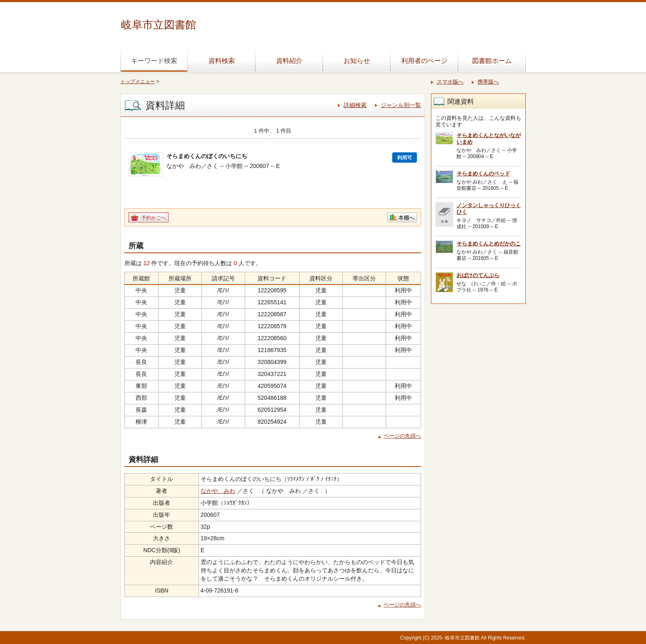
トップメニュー (138, 82)
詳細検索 (355, 105)
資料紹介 (289, 61)
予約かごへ (154, 218)
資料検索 (222, 61)
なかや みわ (218, 491)
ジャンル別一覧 (401, 105)
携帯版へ (488, 82)
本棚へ (406, 218)
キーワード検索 (154, 61)
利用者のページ (424, 61)
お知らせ (357, 61)
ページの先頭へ (402, 436)
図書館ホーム (492, 61)
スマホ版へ (450, 82)
